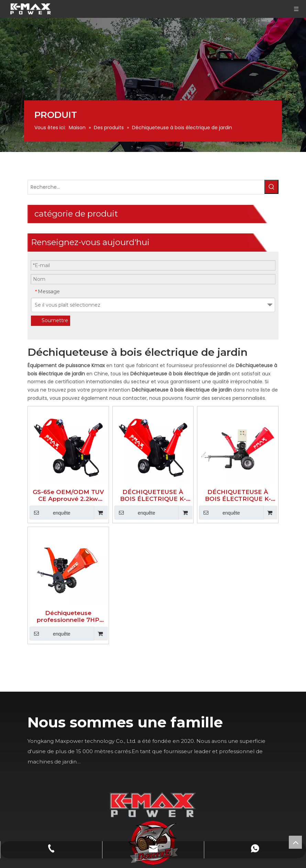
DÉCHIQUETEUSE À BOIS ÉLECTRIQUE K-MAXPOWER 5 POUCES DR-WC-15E (238, 495)
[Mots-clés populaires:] (271, 187)
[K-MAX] (153, 805)
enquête (50, 513)
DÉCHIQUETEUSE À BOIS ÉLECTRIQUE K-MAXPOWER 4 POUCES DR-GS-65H (153, 495)
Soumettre (55, 320)
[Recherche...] (146, 187)
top (295, 842)
